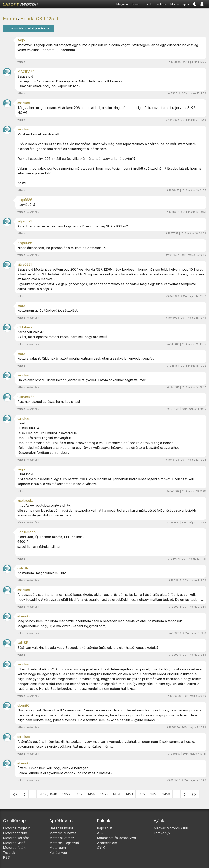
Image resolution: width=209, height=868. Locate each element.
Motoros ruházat (63, 833)
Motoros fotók (14, 848)
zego (21, 40)
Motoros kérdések (17, 838)
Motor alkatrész (62, 838)
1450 (166, 794)
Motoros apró (180, 4)
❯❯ (193, 794)
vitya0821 (25, 221)
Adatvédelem (107, 843)
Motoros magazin (17, 828)
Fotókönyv (162, 833)
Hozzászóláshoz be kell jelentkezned (28, 28)
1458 (66, 794)
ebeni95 (23, 616)
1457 (79, 794)
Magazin (122, 4)
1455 (104, 794)
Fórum (136, 4)
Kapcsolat (105, 828)
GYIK (101, 848)
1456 (91, 794)
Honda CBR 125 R (39, 19)
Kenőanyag (58, 853)
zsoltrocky (26, 501)
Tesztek (9, 853)
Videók (161, 4)
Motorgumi (58, 848)
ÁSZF (101, 833)
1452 (142, 794)
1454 (117, 794)
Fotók (148, 4)
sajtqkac (24, 103)
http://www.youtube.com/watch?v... (45, 505)
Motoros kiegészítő (64, 843)
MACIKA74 (26, 71)
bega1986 (25, 200)
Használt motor (61, 828)
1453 (129, 794)
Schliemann (26, 532)
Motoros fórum (15, 833)
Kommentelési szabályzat (116, 838)
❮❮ (16, 794)
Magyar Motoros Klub (171, 828)
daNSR (23, 568)
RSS (6, 857)
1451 (154, 794)
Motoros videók (15, 843)
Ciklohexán (26, 327)
